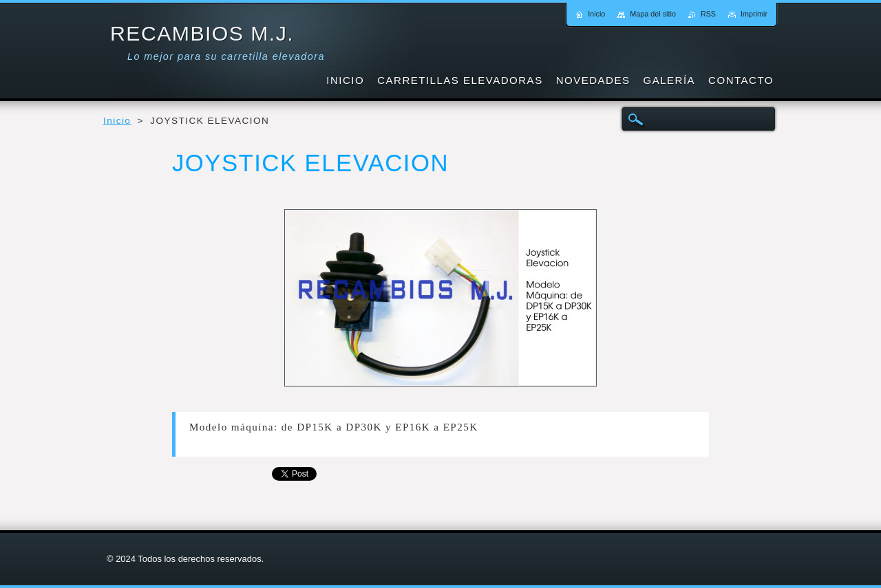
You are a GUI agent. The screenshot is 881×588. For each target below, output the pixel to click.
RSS (708, 14)
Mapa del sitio (653, 14)
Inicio (117, 121)
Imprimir (754, 14)
